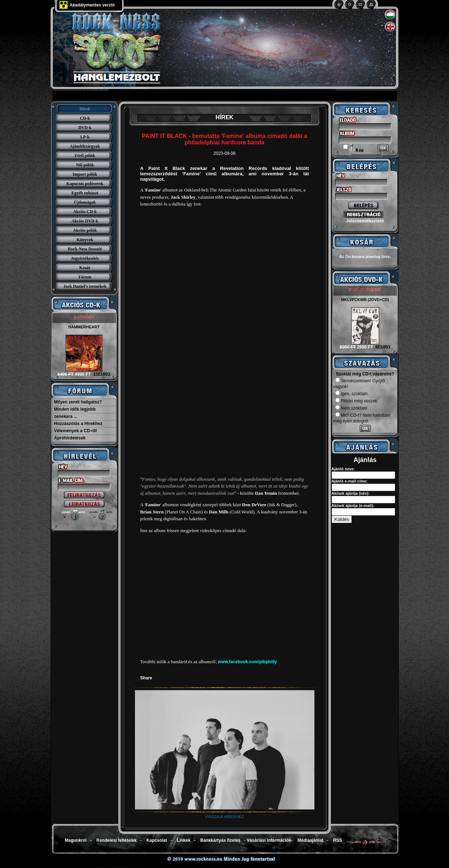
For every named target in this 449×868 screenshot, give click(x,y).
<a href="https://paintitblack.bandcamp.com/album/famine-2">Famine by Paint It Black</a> (225, 342)
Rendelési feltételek (117, 840)
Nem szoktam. (352, 408)
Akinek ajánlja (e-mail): (353, 505)
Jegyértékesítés (85, 258)
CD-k (85, 118)
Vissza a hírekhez (225, 817)
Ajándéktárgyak (85, 146)
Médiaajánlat (310, 840)
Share (146, 678)
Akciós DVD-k (85, 221)
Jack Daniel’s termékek (85, 286)
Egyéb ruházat (85, 193)
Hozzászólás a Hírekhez (78, 424)
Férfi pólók (85, 156)
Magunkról (76, 840)
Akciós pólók (85, 230)
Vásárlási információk (269, 840)
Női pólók (85, 165)
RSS (338, 840)
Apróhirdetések (70, 438)
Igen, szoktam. (352, 394)
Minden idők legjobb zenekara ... (75, 413)
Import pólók (85, 174)
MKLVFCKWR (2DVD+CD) (365, 300)
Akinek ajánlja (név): (351, 493)
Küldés (342, 519)
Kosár (85, 268)
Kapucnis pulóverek (85, 184)
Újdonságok (85, 202)
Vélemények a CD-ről (76, 431)
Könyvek (85, 240)
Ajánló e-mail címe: (350, 481)
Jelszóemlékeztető (365, 221)
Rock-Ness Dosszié (85, 249)
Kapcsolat (157, 840)
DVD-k (85, 128)
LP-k (85, 137)
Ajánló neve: (343, 469)
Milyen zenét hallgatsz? (78, 402)
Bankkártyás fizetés (220, 840)
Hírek (85, 109)
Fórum (85, 277)
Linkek (184, 840)
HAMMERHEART (84, 327)
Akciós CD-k (85, 212)
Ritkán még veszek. (357, 401)
